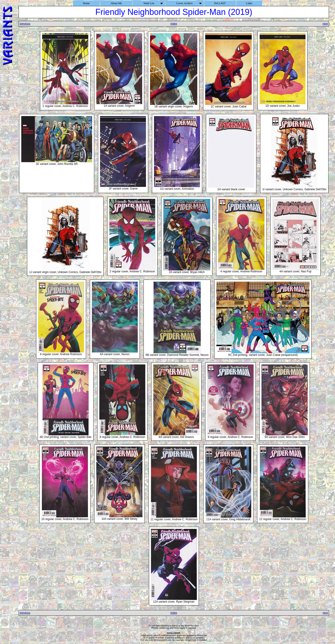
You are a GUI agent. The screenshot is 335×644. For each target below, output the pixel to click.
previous (25, 24)
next (325, 24)
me (168, 628)
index (174, 24)
